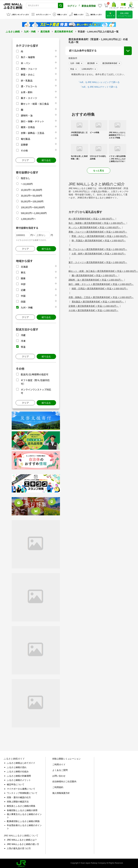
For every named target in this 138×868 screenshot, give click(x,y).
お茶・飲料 (27, 92)
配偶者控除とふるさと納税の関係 (23, 821)
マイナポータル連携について (21, 788)
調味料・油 (27, 115)
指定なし (25, 177)
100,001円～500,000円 (33, 207)
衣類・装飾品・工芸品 (32, 132)
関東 (23, 278)
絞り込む (46, 160)
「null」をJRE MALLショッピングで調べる (99, 82)
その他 (24, 150)
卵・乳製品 (27, 80)
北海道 (24, 266)
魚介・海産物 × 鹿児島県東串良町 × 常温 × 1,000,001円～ (97, 222)
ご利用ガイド (59, 764)
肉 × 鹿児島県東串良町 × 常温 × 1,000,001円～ (92, 218)
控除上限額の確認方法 (18, 801)
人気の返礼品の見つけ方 (19, 848)
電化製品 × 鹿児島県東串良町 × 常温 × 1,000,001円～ (98, 301)
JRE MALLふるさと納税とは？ (22, 839)
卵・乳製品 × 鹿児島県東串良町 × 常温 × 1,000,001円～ (99, 240)
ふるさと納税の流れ (17, 767)
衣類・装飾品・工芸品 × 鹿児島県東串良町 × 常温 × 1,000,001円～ (101, 297)
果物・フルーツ (29, 68)
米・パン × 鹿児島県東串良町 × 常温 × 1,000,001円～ (95, 227)
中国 (23, 295)
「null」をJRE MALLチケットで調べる (99, 86)
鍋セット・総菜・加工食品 (35, 103)
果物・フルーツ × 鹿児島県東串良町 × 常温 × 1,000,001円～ (98, 231)
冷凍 (23, 340)
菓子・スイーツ (29, 97)
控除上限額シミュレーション (67, 758)
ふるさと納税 (13, 31)
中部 (23, 283)
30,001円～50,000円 (31, 195)
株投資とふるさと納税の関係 (21, 805)
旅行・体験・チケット (32, 121)
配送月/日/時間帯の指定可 (34, 374)
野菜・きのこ (28, 74)
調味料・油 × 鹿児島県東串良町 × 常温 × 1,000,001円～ (96, 279)
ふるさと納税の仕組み (18, 771)
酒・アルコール (29, 86)
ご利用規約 (58, 787)
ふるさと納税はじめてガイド (21, 762)
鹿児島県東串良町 (64, 31)
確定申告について (16, 784)
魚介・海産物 (28, 57)
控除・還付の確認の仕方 (19, 797)
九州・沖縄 (30, 31)
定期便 (24, 144)
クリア (25, 160)
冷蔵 (23, 334)
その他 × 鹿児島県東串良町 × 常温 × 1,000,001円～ (93, 310)
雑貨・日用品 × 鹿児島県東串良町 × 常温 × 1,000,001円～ (100, 288)
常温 (23, 346)
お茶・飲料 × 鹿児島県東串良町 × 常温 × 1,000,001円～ (99, 253)
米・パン (25, 62)
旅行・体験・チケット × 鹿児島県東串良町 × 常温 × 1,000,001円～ (101, 284)
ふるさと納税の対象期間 (19, 775)
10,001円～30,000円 (31, 189)
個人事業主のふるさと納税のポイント (24, 815)
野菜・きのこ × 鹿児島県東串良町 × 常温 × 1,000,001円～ (100, 236)
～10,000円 (27, 183)
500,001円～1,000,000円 (34, 212)
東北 (23, 272)
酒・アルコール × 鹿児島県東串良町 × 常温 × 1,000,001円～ (98, 249)
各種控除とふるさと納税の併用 (22, 810)
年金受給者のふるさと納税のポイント (24, 826)
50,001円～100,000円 (32, 201)
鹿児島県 (45, 31)
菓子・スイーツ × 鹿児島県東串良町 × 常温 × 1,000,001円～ (98, 262)
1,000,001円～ (28, 218)
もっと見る (99, 170)
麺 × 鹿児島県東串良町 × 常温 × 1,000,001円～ (95, 275)
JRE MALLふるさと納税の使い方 (23, 844)
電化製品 (25, 138)
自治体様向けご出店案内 (64, 781)
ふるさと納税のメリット (19, 779)
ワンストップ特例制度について (22, 792)
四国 (23, 301)
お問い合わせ (59, 775)
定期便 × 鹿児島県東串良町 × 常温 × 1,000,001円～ (94, 305)
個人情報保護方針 (61, 792)
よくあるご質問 (60, 769)
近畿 (23, 289)
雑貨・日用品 (28, 127)
